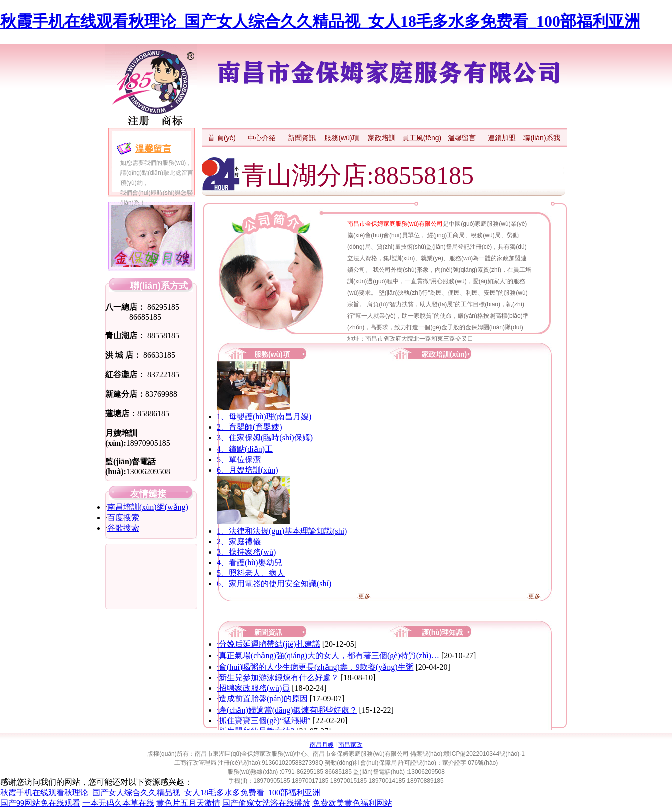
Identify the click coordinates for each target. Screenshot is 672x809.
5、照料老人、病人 (251, 573)
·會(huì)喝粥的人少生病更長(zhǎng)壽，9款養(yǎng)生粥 (315, 667)
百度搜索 (123, 518)
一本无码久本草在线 (118, 803)
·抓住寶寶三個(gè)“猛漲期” (264, 721)
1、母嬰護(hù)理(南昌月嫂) (264, 417)
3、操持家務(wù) (246, 552)
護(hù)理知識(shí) (442, 634)
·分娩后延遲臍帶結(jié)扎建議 (268, 644)
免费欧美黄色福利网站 (352, 803)
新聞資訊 (302, 138)
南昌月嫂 (322, 745)
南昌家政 (350, 745)
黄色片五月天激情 (188, 803)
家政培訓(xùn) (444, 354)
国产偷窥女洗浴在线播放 (266, 803)
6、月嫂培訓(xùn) (247, 470)
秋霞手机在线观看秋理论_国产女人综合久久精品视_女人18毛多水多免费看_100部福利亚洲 (320, 21)
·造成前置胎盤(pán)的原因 (262, 699)
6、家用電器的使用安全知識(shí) (274, 584)
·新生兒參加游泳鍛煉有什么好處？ (278, 678)
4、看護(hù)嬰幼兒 (249, 563)
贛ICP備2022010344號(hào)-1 (484, 754)
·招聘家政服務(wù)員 (253, 688)
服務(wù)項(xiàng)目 (272, 355)
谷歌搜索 (123, 528)
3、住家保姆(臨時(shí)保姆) (265, 438)
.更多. (364, 596)
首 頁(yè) (222, 138)
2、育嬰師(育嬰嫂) (249, 427)
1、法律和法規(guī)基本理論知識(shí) (282, 531)
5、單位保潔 (239, 460)
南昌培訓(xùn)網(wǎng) (148, 507)
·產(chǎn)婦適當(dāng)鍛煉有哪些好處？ (287, 710)
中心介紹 (262, 138)
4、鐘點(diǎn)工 (245, 449)
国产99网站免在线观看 (40, 803)
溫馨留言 (153, 149)
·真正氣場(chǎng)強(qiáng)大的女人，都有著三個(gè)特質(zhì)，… (328, 656)
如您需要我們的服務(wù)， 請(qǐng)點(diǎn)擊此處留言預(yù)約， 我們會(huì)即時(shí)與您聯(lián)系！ (157, 183)
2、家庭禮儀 (239, 542)
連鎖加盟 (502, 138)
